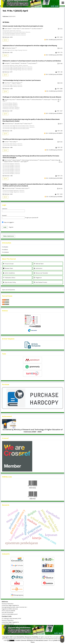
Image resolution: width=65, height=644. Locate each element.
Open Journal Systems (9, 290)
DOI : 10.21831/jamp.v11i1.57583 (54, 55)
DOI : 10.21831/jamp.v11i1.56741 (54, 91)
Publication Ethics (9, 278)
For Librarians (5, 252)
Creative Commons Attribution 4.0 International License (32, 640)
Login (5, 227)
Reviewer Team (8, 268)
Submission (38, 268)
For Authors (5, 250)
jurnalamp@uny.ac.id (8, 624)
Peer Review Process (40, 282)
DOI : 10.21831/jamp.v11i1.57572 (54, 40)
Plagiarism (38, 278)
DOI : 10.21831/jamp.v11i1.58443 (54, 113)
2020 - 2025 (37, 432)
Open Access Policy (9, 282)
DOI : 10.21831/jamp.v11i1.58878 (54, 133)
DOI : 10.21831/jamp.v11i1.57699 (54, 178)
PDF (6, 40)
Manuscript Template (41, 273)
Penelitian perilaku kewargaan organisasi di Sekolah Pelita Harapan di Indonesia (28, 139)
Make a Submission (9, 236)
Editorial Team (39, 264)
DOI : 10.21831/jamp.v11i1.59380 (54, 74)
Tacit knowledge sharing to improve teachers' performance (22, 80)
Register (11, 227)
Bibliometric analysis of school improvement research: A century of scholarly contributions (32, 61)
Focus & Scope (8, 264)
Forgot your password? (32, 218)
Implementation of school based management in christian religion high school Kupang (30, 46)
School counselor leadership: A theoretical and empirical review (23, 26)
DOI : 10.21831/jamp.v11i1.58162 (54, 197)
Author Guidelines (9, 273)
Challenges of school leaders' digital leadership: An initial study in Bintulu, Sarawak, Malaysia (32, 97)
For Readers (5, 247)
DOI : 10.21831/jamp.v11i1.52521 (54, 150)
